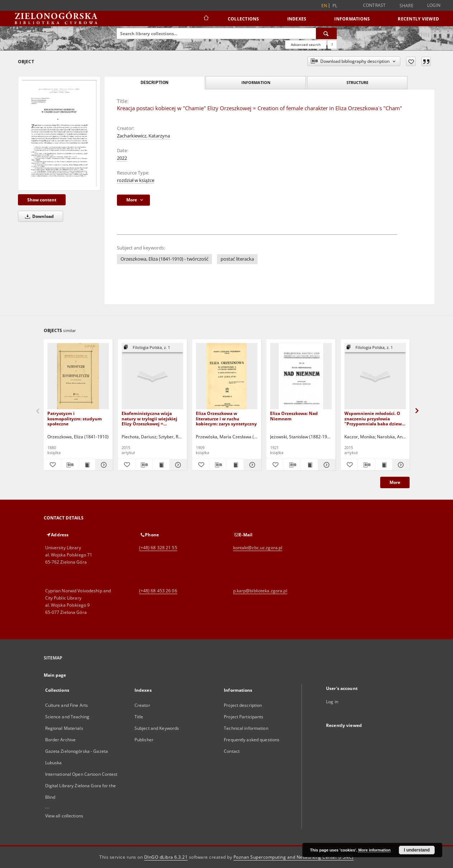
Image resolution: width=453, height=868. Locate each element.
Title (139, 717)
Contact (232, 751)
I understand (417, 850)
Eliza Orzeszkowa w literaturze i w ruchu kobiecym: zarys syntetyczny (226, 418)
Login (434, 5)
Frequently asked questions (252, 740)
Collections (244, 19)
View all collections (64, 816)
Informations (352, 19)
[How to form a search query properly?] (332, 45)
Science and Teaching (67, 717)
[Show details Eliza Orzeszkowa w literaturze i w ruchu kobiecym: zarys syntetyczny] (251, 465)
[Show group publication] (152, 348)
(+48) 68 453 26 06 (158, 591)
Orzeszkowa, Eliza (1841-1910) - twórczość (164, 259)
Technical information (246, 728)
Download (38, 216)
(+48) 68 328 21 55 (158, 548)
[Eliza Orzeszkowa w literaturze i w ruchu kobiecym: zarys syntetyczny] (227, 376)
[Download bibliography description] (69, 465)
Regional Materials (64, 728)
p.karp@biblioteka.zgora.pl (260, 591)
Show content (42, 200)
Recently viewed (418, 19)
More (395, 482)
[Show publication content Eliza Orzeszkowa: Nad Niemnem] (309, 465)
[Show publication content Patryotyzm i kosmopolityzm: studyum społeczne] (87, 465)
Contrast (374, 5)
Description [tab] (154, 83)
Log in (332, 702)
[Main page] (206, 19)
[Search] (326, 33)
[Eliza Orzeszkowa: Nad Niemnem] (301, 376)
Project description (243, 705)
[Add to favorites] (411, 61)
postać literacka (237, 259)
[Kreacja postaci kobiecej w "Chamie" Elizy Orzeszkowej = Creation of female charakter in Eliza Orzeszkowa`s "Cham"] (59, 133)
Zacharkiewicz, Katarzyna (143, 136)
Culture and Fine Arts (67, 705)
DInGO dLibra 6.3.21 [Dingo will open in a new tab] (166, 857)
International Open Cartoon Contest (81, 774)
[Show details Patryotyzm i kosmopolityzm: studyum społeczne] (103, 465)
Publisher (144, 740)
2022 (122, 158)
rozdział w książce (136, 180)
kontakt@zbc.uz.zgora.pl (258, 548)
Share (407, 6)
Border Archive (61, 740)
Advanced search (306, 45)
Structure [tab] (357, 82)
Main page (55, 675)
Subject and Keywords (157, 728)
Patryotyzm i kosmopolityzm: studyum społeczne (75, 418)
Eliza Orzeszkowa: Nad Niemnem (294, 416)
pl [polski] (335, 6)
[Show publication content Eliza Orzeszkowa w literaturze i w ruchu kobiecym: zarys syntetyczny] (235, 465)
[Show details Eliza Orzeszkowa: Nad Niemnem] (325, 465)
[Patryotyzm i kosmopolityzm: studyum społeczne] (78, 376)
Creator (142, 705)
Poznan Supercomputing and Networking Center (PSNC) (294, 857)
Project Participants (244, 717)
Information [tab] (256, 82)
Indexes (297, 19)
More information (374, 850)
